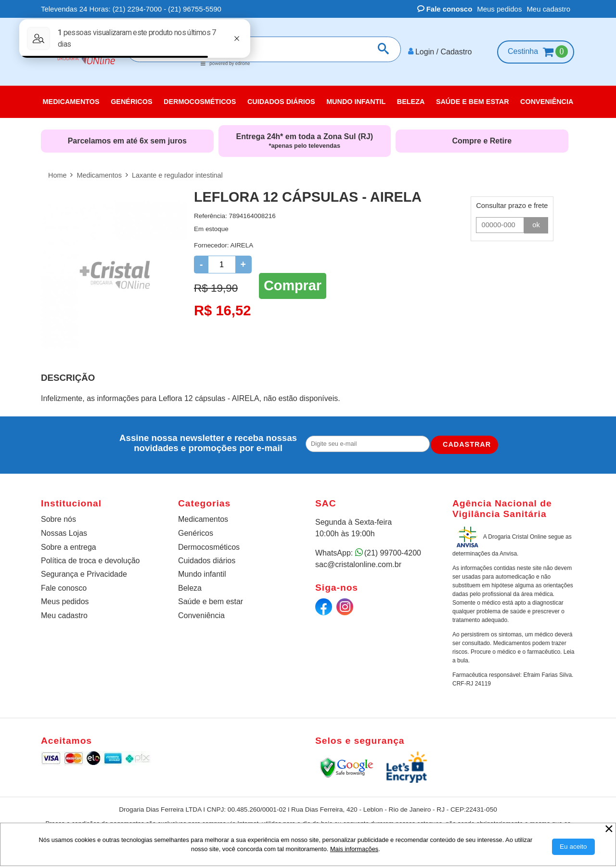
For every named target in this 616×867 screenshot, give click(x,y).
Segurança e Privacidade (84, 574)
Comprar (293, 285)
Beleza (190, 588)
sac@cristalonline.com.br (358, 564)
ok (536, 225)
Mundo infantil (202, 574)
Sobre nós (58, 519)
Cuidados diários (207, 561)
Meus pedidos (499, 9)
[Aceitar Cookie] (573, 847)
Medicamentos (203, 519)
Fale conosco (445, 9)
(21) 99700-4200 (393, 553)
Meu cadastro (548, 9)
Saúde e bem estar (211, 602)
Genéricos (196, 533)
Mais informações (354, 849)
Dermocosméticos (209, 547)
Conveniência (201, 615)
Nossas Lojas (64, 533)
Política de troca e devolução (90, 561)
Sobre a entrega (69, 547)
